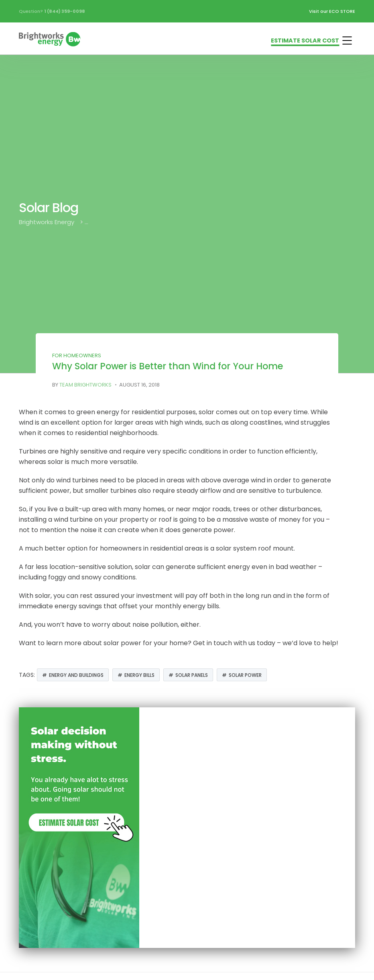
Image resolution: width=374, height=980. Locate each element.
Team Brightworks (85, 385)
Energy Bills (139, 675)
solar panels (192, 675)
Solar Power (245, 675)
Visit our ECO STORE (332, 11)
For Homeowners (77, 355)
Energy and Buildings (76, 675)
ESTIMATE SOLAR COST (305, 40)
